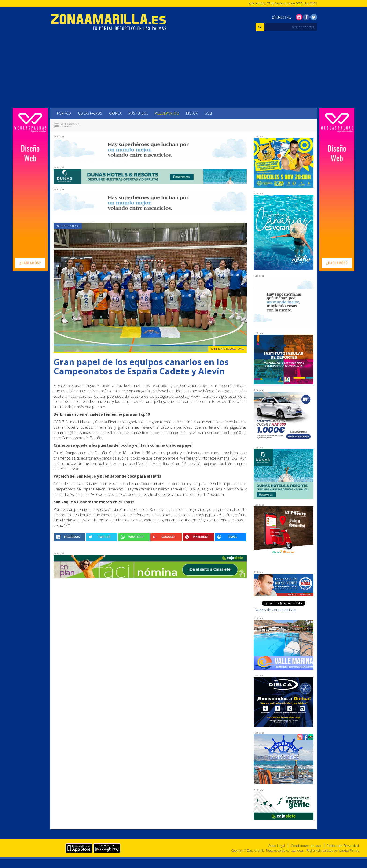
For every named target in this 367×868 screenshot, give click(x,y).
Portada (64, 113)
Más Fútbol (138, 113)
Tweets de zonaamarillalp (275, 610)
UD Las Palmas (90, 113)
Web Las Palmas (349, 851)
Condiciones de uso (306, 846)
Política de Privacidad (343, 846)
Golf (209, 113)
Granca (115, 113)
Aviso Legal (277, 846)
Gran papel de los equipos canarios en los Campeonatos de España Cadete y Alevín (141, 367)
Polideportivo (167, 113)
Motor (192, 113)
